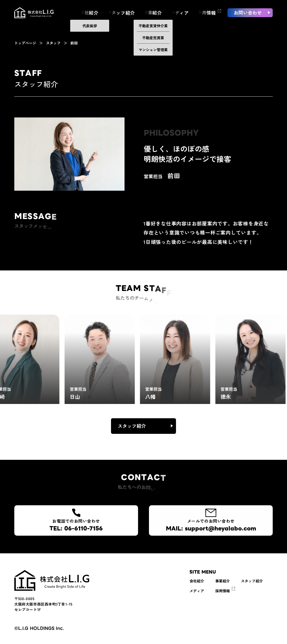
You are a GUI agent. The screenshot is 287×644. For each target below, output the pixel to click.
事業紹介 (223, 581)
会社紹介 (197, 581)
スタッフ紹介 (132, 426)
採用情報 (223, 591)
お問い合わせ (248, 18)
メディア (197, 591)
